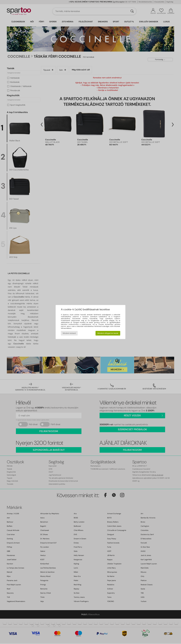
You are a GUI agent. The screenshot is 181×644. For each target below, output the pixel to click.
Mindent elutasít (69, 333)
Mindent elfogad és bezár (108, 333)
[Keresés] (132, 11)
